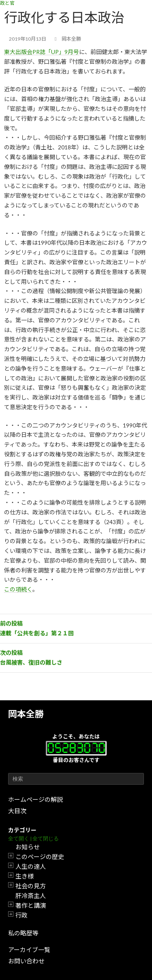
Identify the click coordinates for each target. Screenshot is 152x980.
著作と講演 (31, 905)
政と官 (7, 3)
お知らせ (28, 847)
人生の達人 (31, 866)
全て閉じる (46, 839)
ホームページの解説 (35, 799)
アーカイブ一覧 (29, 950)
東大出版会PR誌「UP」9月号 (42, 52)
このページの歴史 (40, 857)
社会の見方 (31, 886)
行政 (21, 915)
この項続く (18, 589)
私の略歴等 (23, 933)
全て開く (19, 839)
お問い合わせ (26, 961)
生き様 (25, 876)
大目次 (17, 811)
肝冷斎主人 (31, 896)
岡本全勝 (26, 714)
